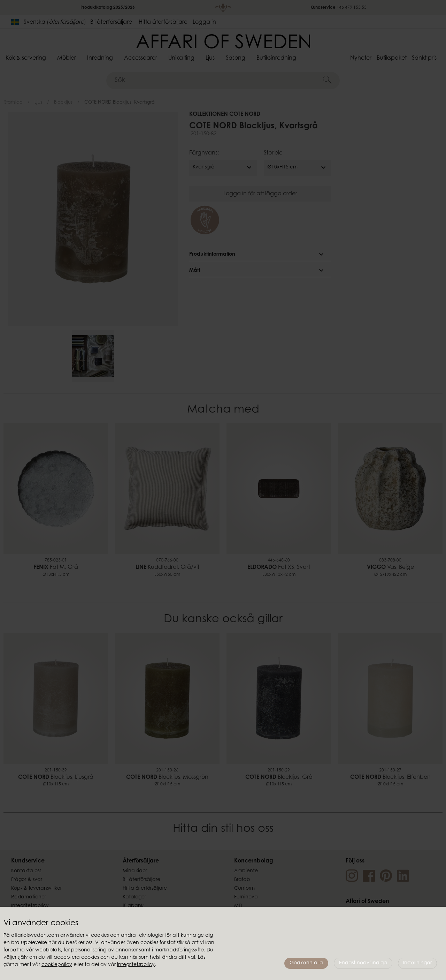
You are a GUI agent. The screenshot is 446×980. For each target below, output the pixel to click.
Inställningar (417, 963)
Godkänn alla (306, 963)
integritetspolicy (136, 965)
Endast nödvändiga (363, 963)
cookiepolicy (57, 965)
